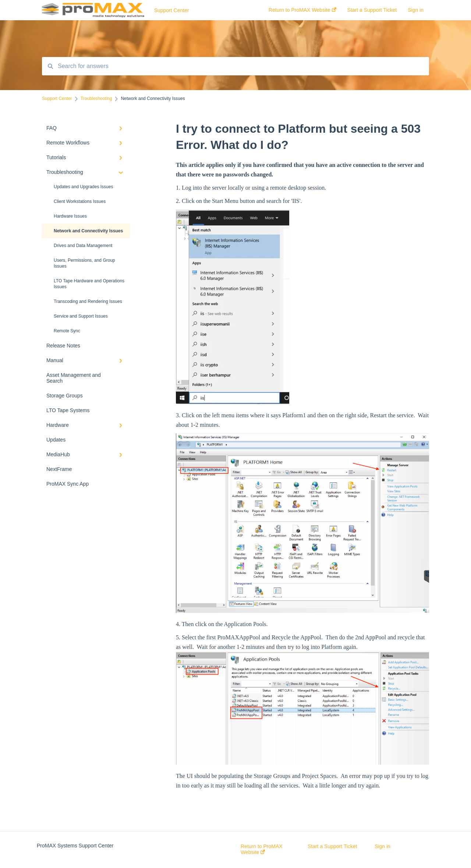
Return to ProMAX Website (262, 849)
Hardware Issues (70, 216)
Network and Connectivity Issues (88, 231)
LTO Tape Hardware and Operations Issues (89, 284)
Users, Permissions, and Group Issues (84, 263)
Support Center (172, 10)
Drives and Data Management (83, 246)
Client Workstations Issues (80, 201)
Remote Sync (67, 331)
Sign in (383, 846)
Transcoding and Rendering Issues (88, 301)
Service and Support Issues (81, 316)
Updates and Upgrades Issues (83, 187)
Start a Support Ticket (332, 846)
